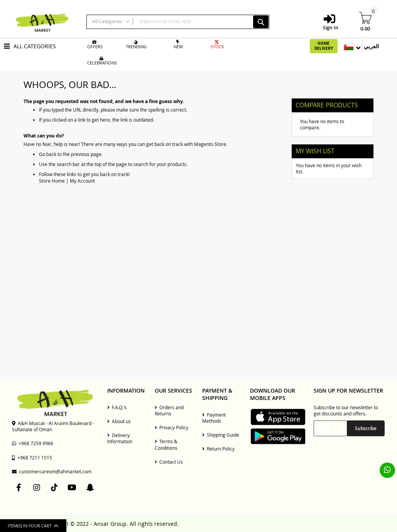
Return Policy (218, 449)
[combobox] (178, 22)
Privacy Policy (171, 427)
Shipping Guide (221, 435)
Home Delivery (324, 46)
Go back (48, 154)
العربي (371, 46)
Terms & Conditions (166, 444)
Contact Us (169, 462)
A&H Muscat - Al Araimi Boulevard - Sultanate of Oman (53, 426)
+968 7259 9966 (33, 443)
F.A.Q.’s (117, 407)
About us (119, 421)
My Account (82, 181)
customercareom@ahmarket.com (52, 471)
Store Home (52, 181)
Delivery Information (120, 438)
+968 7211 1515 (32, 457)
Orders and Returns (169, 410)
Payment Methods (214, 418)
